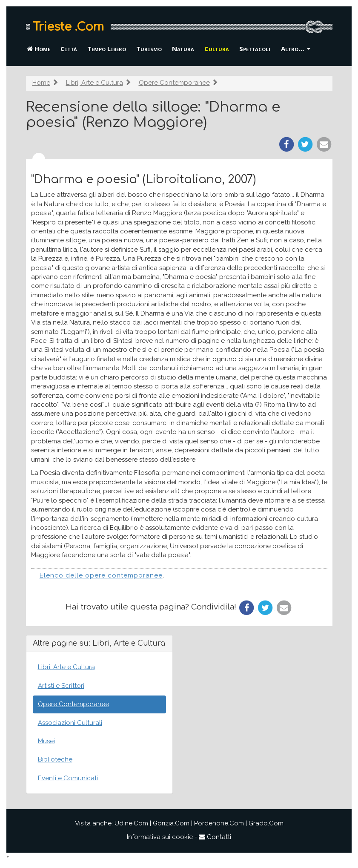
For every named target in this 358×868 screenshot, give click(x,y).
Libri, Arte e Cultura (95, 83)
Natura (183, 49)
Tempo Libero (107, 49)
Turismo (149, 49)
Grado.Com (266, 823)
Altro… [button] (296, 49)
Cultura (217, 49)
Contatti (215, 837)
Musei (46, 741)
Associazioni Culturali (70, 723)
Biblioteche (55, 759)
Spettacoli (255, 49)
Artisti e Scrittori (61, 686)
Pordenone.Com (219, 823)
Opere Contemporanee (174, 83)
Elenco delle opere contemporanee (101, 575)
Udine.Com (131, 823)
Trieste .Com (68, 27)
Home (39, 49)
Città (69, 49)
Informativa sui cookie (160, 837)
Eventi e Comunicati (68, 778)
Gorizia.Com (171, 823)
